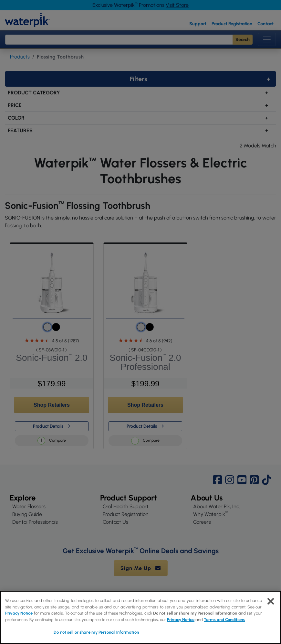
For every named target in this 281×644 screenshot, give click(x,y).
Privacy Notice (19, 613)
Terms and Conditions (224, 620)
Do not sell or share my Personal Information (196, 613)
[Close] (271, 601)
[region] (140, 617)
